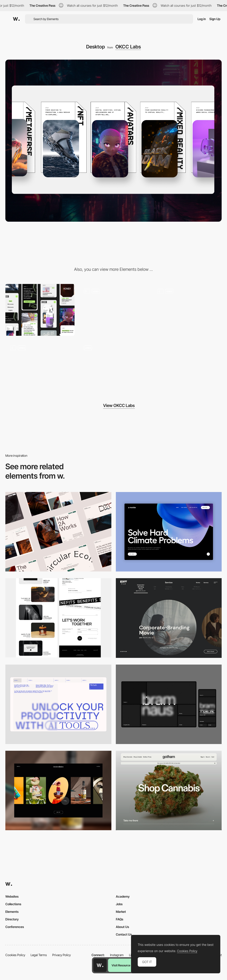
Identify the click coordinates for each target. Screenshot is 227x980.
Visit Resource (121, 965)
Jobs (119, 904)
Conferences (15, 927)
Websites (12, 896)
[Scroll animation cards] (114, 310)
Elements (12, 912)
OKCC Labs (128, 47)
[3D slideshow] (187, 310)
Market (121, 912)
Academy (123, 896)
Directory (12, 919)
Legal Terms (39, 955)
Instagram (117, 955)
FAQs (120, 919)
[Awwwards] (16, 19)
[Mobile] (40, 310)
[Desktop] (58, 532)
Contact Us (124, 934)
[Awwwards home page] (100, 965)
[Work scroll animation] (114, 366)
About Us (122, 927)
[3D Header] (40, 366)
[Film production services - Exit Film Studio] (169, 618)
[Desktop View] (169, 532)
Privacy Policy (61, 955)
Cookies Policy (15, 955)
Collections (13, 904)
